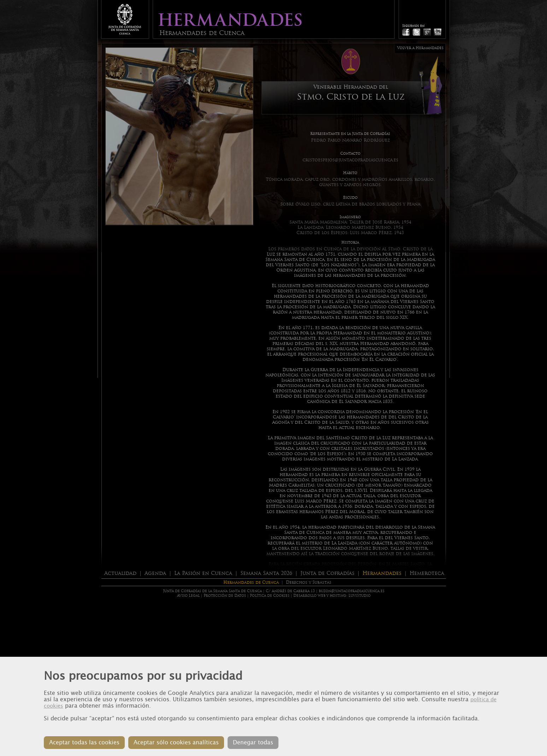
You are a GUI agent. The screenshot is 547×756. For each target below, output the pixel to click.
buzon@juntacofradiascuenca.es (352, 591)
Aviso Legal (188, 596)
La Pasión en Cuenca (203, 573)
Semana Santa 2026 (266, 573)
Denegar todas (253, 742)
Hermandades (382, 573)
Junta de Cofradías (327, 573)
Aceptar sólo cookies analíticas (176, 742)
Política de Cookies (270, 596)
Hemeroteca (427, 573)
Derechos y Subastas (309, 582)
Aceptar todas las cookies (84, 742)
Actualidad (120, 573)
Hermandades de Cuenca (251, 582)
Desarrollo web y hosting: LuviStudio (332, 596)
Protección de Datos (225, 596)
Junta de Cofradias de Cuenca (125, 19)
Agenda (155, 573)
